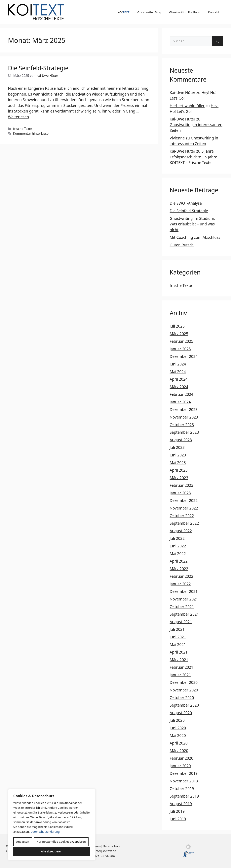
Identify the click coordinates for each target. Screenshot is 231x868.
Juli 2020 (177, 720)
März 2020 (179, 751)
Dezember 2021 (184, 592)
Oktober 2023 (182, 425)
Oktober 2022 (182, 516)
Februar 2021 (182, 667)
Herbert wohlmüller (187, 106)
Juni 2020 (178, 728)
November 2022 (184, 508)
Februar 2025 (182, 341)
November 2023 (184, 417)
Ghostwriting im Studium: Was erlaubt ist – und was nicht (192, 224)
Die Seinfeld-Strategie (38, 68)
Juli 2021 (177, 629)
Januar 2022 (180, 584)
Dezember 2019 (184, 773)
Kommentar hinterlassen (32, 133)
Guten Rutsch (182, 245)
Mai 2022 (178, 554)
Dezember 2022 (184, 501)
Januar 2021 (180, 675)
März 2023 (179, 478)
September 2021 (184, 614)
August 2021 (181, 622)
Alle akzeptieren (52, 851)
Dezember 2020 (184, 682)
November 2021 (184, 599)
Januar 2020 (180, 766)
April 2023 (179, 470)
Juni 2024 (178, 364)
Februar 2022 (182, 576)
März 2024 (179, 387)
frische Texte (23, 129)
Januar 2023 (180, 493)
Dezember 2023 (184, 410)
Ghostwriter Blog (149, 12)
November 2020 (184, 690)
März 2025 (179, 334)
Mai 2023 (178, 463)
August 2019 (181, 804)
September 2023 (184, 432)
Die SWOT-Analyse (186, 203)
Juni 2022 (178, 546)
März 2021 (179, 660)
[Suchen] (217, 41)
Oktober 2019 (182, 789)
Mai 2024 (178, 372)
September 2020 (184, 705)
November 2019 (184, 781)
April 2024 (179, 379)
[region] (52, 825)
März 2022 (179, 569)
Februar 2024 (182, 394)
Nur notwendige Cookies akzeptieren (61, 842)
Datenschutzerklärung (45, 832)
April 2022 (179, 561)
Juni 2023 (178, 455)
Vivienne (177, 138)
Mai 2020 (178, 736)
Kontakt (214, 12)
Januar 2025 (180, 349)
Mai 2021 (178, 645)
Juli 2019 (177, 811)
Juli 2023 (177, 447)
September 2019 (184, 796)
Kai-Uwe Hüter (183, 93)
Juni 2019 (178, 819)
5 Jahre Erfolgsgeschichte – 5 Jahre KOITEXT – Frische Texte (193, 157)
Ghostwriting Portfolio (185, 12)
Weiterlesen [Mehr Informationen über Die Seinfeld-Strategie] (19, 117)
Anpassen (23, 842)
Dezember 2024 (184, 356)
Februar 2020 (182, 758)
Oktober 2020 (182, 698)
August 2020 (181, 713)
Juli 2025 (177, 326)
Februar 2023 (182, 485)
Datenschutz (112, 846)
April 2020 (179, 743)
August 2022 (181, 531)
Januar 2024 (180, 402)
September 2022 (184, 523)
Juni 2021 (178, 637)
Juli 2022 (177, 538)
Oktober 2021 (182, 607)
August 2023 (181, 440)
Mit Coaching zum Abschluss (195, 237)
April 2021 (179, 652)
